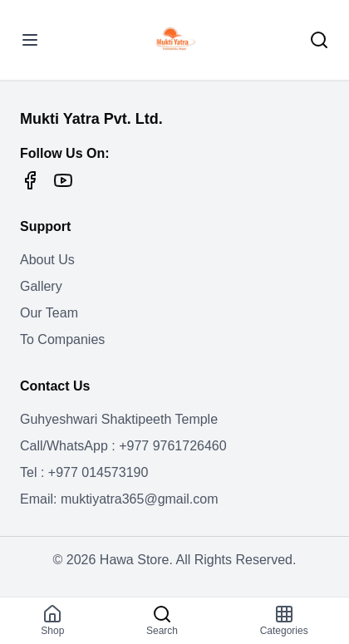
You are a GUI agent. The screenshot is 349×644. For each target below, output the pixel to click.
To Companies (62, 339)
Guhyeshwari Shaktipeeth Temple (119, 419)
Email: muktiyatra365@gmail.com (119, 499)
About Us (47, 260)
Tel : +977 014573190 (84, 472)
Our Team (49, 313)
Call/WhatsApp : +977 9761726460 (123, 446)
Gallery (41, 286)
